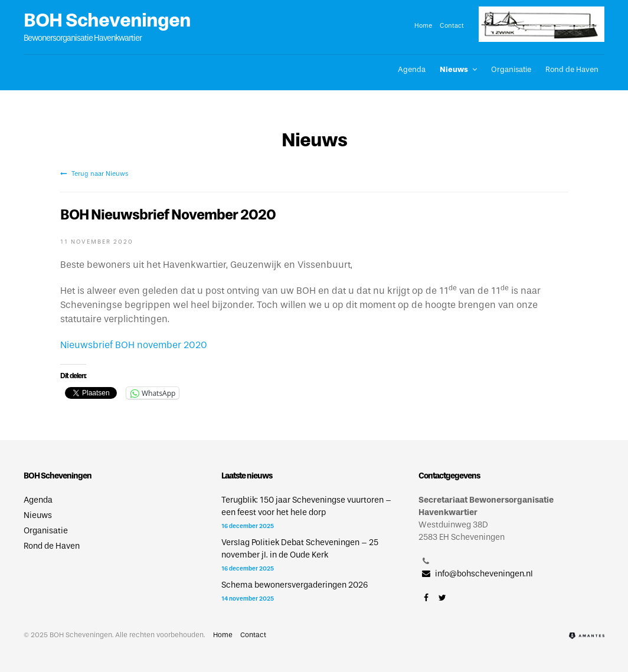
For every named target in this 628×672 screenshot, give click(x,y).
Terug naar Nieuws (94, 173)
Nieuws (454, 69)
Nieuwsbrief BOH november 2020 (134, 345)
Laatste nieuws (247, 476)
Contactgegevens (449, 476)
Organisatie (511, 69)
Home (423, 25)
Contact (452, 25)
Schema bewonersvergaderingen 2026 (295, 585)
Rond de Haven (572, 69)
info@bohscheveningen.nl (476, 574)
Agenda (412, 69)
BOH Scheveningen (107, 20)
